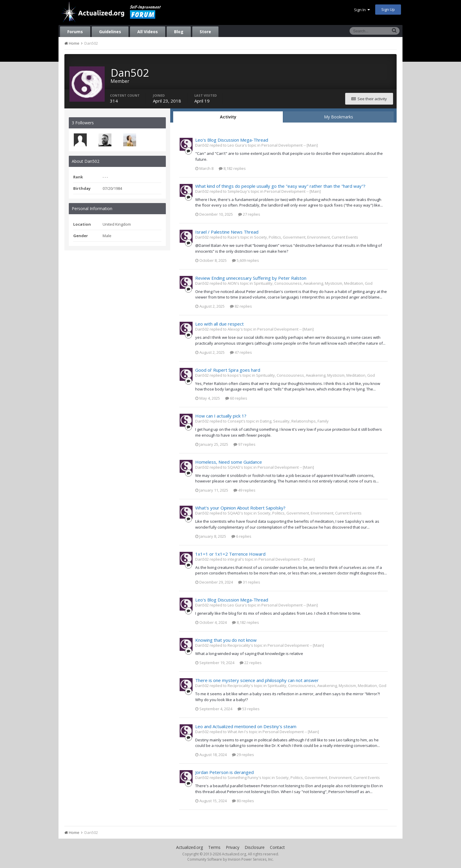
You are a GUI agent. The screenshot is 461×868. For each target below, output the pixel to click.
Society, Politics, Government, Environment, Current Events (306, 237)
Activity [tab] (228, 117)
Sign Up (388, 9)
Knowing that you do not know (226, 640)
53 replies (249, 709)
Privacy (233, 847)
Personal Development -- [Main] (290, 145)
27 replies (249, 214)
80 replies (243, 801)
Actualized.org (189, 847)
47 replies (241, 352)
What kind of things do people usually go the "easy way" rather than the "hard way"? (280, 186)
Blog (179, 32)
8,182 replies (232, 168)
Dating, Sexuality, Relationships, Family (294, 421)
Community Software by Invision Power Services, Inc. (230, 859)
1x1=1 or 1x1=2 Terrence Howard (230, 554)
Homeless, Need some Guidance (229, 462)
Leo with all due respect (219, 324)
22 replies (251, 663)
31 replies (249, 582)
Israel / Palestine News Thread (227, 232)
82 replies (241, 306)
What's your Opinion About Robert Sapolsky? (240, 508)
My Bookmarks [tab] (339, 117)
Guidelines (110, 32)
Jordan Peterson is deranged (224, 772)
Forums (75, 32)
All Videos (148, 32)
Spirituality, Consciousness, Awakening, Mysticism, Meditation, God (313, 283)
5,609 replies (245, 260)
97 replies (244, 444)
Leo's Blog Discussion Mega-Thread (232, 140)
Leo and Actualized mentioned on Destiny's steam (246, 726)
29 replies (243, 755)
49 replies (244, 490)
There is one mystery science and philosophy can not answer (257, 680)
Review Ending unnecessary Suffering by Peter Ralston (251, 278)
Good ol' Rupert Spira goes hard (228, 370)
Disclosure (255, 847)
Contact (277, 847)
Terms (214, 847)
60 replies (236, 398)
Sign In (362, 10)
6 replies (241, 536)
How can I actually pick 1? (221, 416)
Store (205, 32)
